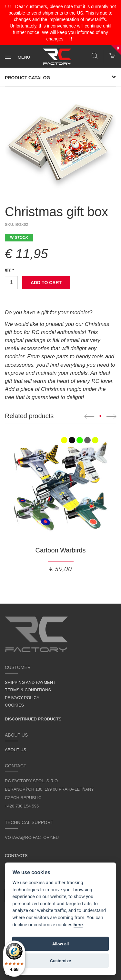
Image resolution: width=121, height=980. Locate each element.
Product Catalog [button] (60, 78)
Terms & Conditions (28, 690)
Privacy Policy (22, 698)
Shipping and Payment (30, 682)
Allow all (61, 944)
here (78, 925)
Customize (60, 961)
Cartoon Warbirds (61, 550)
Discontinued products (33, 719)
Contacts (16, 856)
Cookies (14, 705)
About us (15, 750)
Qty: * (10, 271)
